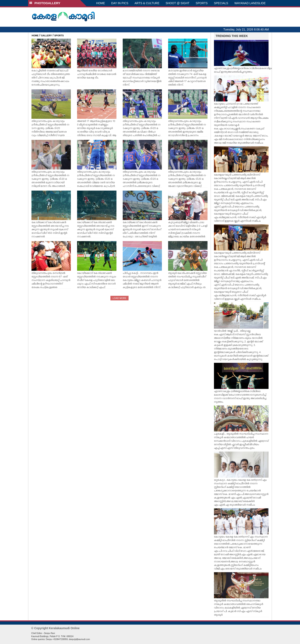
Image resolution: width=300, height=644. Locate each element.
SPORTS (202, 3)
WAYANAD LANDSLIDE (250, 3)
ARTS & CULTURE (147, 3)
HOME (101, 3)
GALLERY (46, 35)
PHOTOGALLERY (45, 3)
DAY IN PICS (120, 3)
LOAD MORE (119, 298)
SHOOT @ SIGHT (177, 3)
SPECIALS (221, 3)
